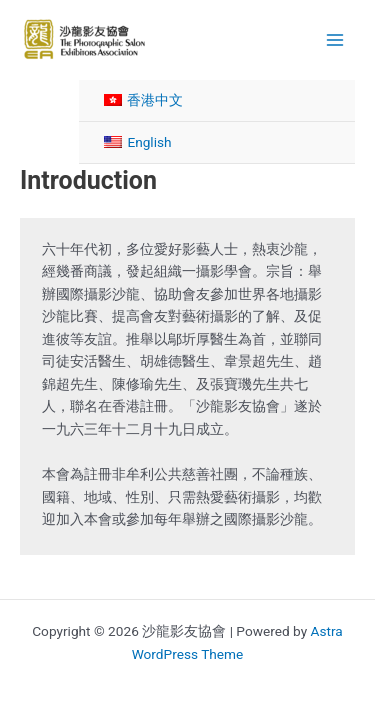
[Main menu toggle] (335, 39)
